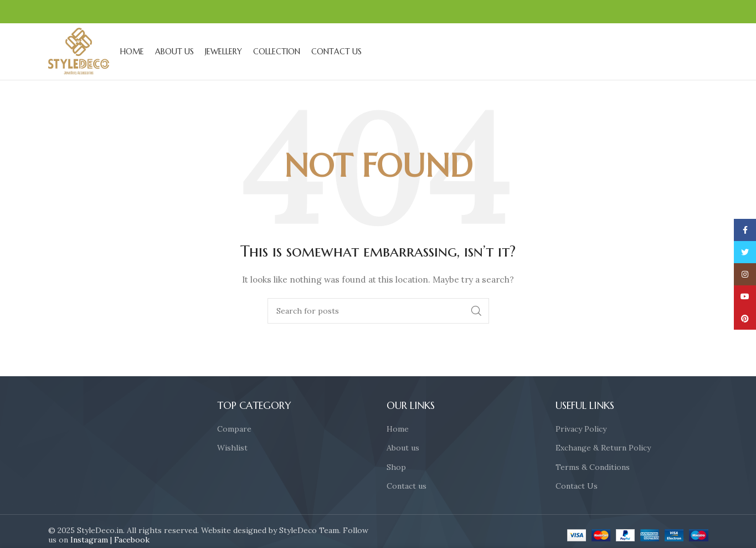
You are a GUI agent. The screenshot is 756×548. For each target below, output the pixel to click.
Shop (396, 468)
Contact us (407, 487)
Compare (234, 430)
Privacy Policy (581, 430)
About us (403, 449)
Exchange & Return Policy (603, 449)
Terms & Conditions (593, 468)
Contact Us (577, 487)
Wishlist (232, 449)
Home (398, 430)
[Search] (378, 312)
